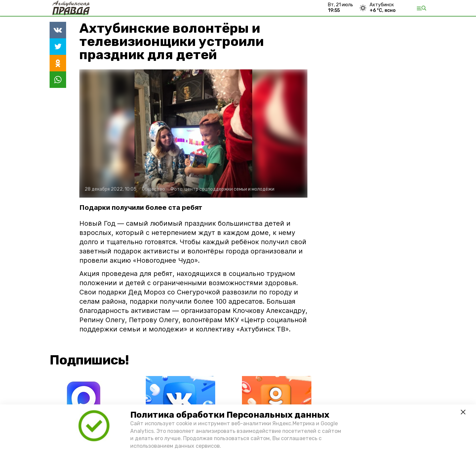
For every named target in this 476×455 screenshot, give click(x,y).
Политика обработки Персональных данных (230, 415)
